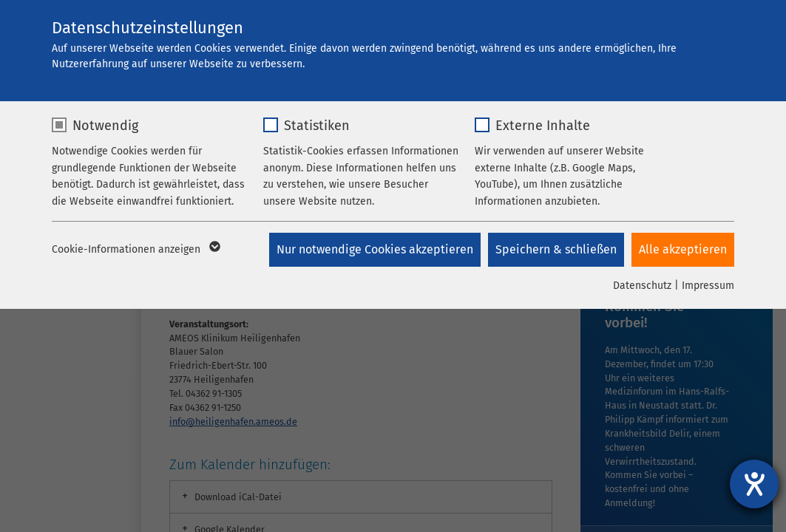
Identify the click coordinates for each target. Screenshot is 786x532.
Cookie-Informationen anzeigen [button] (135, 250)
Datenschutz (642, 286)
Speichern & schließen (556, 249)
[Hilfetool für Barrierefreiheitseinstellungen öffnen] (754, 484)
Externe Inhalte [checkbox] (543, 126)
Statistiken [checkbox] (317, 126)
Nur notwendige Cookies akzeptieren (375, 249)
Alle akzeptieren (683, 249)
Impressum (708, 286)
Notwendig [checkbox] (105, 126)
